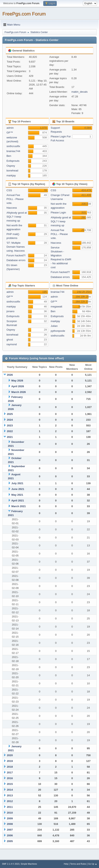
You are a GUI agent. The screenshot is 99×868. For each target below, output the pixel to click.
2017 (10, 772)
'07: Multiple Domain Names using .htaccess (16, 247)
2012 (10, 801)
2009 (10, 818)
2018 (10, 767)
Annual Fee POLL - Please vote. (15, 199)
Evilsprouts (13, 161)
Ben (9, 156)
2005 (10, 841)
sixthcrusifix (13, 146)
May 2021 (17, 495)
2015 (10, 784)
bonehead (12, 171)
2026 (10, 375)
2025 (10, 414)
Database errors (16, 260)
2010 (10, 813)
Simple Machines (29, 864)
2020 (10, 755)
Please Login (58, 212)
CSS (9, 190)
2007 (10, 830)
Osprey (11, 166)
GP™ (10, 133)
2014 (10, 790)
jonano (11, 311)
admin (10, 128)
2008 (10, 824)
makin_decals (80, 92)
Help (66, 864)
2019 (10, 761)
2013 (10, 795)
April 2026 (18, 386)
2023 (10, 425)
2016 (10, 778)
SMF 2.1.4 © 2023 (11, 864)
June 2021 (18, 489)
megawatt (57, 307)
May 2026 (17, 381)
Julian (54, 326)
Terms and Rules (78, 864)
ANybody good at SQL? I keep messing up (17, 217)
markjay (11, 175)
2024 (10, 420)
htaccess (12, 208)
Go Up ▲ (93, 864)
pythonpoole (58, 331)
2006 (10, 835)
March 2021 (19, 506)
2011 (10, 807)
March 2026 (19, 392)
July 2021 (17, 483)
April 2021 (18, 501)
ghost (10, 340)
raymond (12, 344)
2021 (10, 437)
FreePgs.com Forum (24, 14)
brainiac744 (13, 151)
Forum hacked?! (16, 255)
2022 (10, 431)
